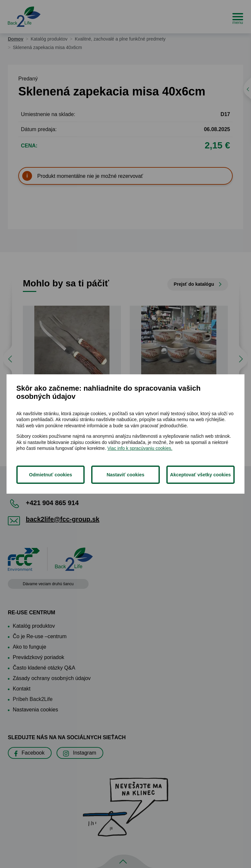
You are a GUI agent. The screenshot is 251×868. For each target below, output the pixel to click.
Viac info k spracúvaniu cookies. (140, 448)
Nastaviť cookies (125, 475)
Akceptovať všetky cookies (200, 475)
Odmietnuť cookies (51, 475)
